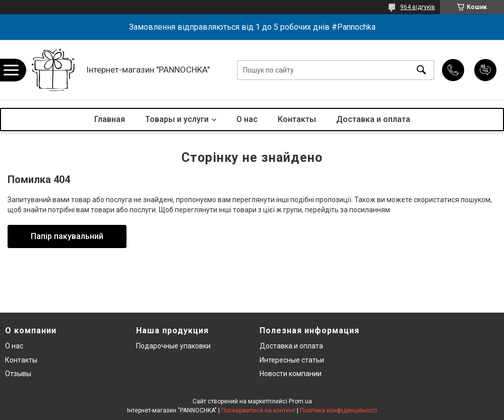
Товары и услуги (177, 119)
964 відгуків (418, 7)
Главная (110, 119)
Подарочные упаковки (173, 346)
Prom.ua (300, 401)
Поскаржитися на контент (258, 410)
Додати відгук (485, 70)
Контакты (297, 119)
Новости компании (291, 374)
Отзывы (18, 374)
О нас (247, 119)
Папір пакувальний (67, 236)
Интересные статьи (292, 360)
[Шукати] (421, 70)
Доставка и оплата (373, 119)
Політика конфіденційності (338, 410)
